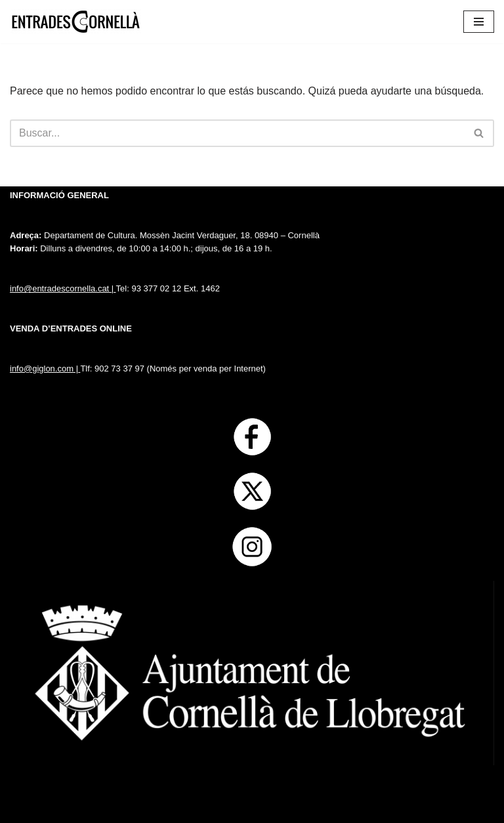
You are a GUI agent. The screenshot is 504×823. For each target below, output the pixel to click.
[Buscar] (237, 133)
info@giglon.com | (45, 369)
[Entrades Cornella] (75, 22)
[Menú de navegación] (479, 22)
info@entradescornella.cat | (63, 288)
